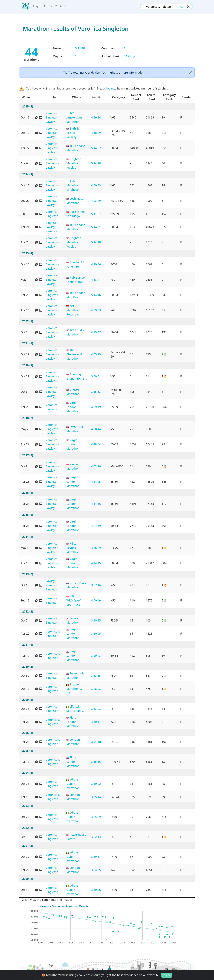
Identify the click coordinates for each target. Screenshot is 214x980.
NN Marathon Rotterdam (73, 310)
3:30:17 (96, 722)
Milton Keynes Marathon (73, 548)
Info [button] (47, 6)
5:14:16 (96, 295)
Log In (37, 6)
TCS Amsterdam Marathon (74, 117)
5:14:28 (96, 163)
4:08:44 (96, 429)
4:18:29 (96, 133)
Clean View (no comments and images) (46, 900)
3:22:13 (96, 837)
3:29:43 (96, 656)
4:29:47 (96, 332)
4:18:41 (96, 280)
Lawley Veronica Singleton (52, 585)
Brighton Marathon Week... (74, 163)
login (110, 88)
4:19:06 (96, 264)
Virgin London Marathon (73, 407)
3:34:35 (96, 870)
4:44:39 (96, 526)
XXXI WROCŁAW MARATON (73, 600)
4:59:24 (96, 117)
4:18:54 (96, 444)
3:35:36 (96, 762)
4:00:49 (96, 600)
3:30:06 (96, 890)
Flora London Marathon (73, 722)
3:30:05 (96, 633)
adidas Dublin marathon (73, 784)
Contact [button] (60, 6)
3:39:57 (96, 857)
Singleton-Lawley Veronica (53, 227)
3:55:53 (96, 392)
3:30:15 (96, 620)
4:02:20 (96, 466)
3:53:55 (96, 676)
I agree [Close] (167, 975)
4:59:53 (96, 185)
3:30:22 (96, 784)
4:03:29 (96, 354)
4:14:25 (96, 482)
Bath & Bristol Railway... (72, 133)
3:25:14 (96, 797)
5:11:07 (96, 214)
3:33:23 (96, 709)
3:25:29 (96, 817)
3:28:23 (96, 689)
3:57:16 (96, 585)
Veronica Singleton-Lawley (53, 117)
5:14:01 (96, 227)
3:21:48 (96, 742)
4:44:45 (96, 563)
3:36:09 (96, 548)
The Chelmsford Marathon (74, 354)
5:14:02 (96, 148)
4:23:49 (96, 201)
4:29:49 (96, 407)
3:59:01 (96, 376)
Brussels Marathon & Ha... (74, 689)
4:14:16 (96, 504)
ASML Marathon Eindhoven (73, 185)
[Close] (190, 73)
